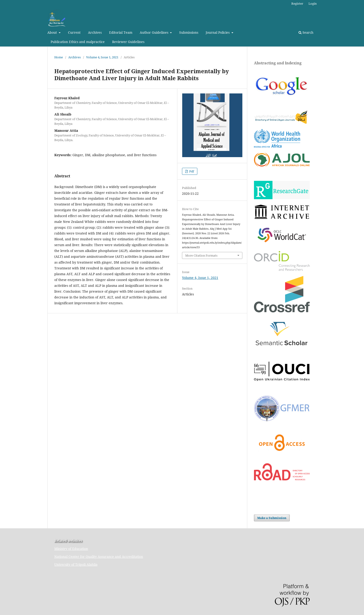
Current (74, 32)
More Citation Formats (201, 255)
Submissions (189, 32)
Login (313, 3)
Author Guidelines (154, 32)
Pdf (191, 171)
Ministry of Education (71, 549)
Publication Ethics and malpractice (78, 42)
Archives (95, 32)
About (53, 32)
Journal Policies (218, 32)
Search (306, 32)
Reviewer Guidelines (128, 42)
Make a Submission (272, 518)
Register (297, 3)
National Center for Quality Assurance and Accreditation (99, 557)
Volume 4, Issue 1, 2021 (102, 57)
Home (59, 57)
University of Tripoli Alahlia (76, 564)
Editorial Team (121, 32)
